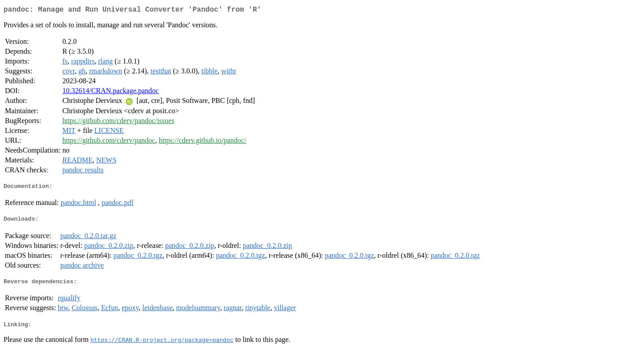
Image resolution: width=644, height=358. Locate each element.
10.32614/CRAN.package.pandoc (110, 92)
